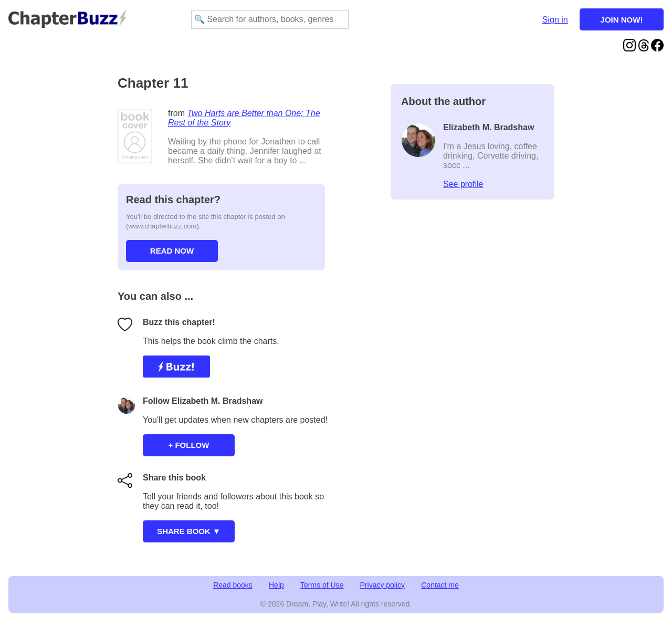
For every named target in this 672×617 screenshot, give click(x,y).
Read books (233, 585)
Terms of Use (322, 585)
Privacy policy (383, 585)
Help (276, 585)
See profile (463, 184)
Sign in (555, 20)
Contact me (440, 585)
